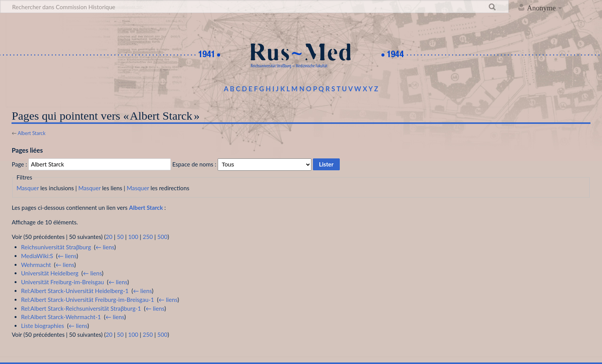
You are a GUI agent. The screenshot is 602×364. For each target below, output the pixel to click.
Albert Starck (31, 133)
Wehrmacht (36, 265)
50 (120, 237)
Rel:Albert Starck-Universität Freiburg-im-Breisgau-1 (88, 300)
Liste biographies (43, 326)
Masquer (28, 188)
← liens (105, 247)
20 (109, 237)
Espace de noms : (194, 164)
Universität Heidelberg (50, 273)
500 (162, 237)
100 (133, 237)
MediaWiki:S (37, 256)
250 (148, 237)
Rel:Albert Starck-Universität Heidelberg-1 (75, 291)
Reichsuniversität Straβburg (56, 247)
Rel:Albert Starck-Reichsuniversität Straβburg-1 (81, 308)
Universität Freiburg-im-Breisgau (63, 282)
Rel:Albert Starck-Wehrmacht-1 (61, 317)
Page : (19, 164)
